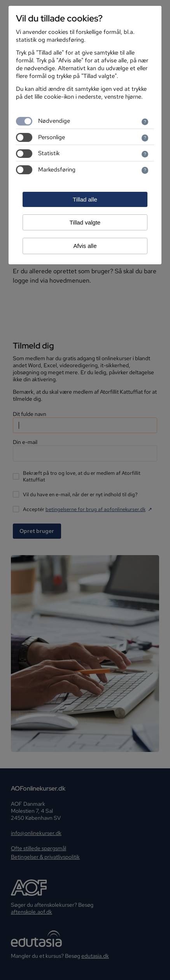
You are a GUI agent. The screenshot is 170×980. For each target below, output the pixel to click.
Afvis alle (85, 246)
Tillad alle (85, 199)
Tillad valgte (85, 222)
